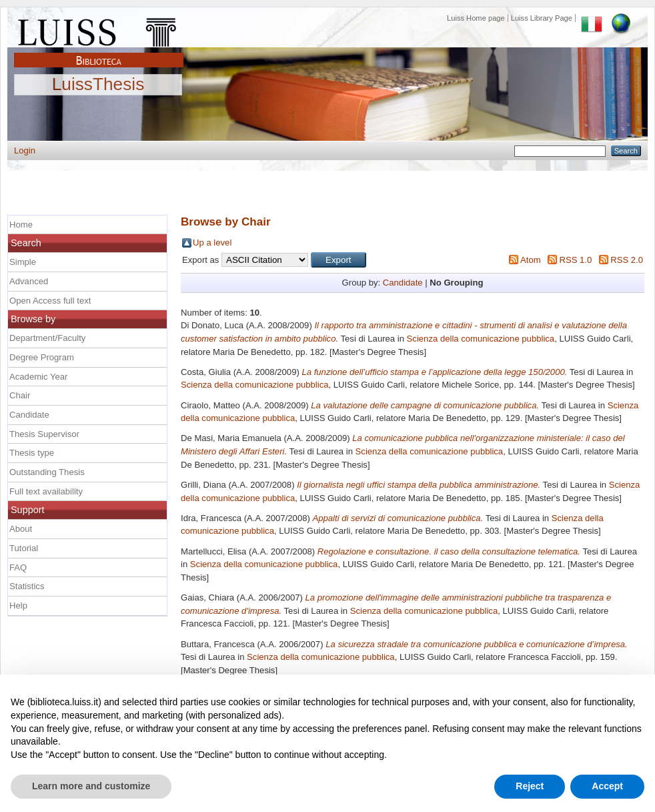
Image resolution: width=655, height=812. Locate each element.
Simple (23, 262)
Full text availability (46, 491)
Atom (531, 260)
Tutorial (24, 548)
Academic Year (38, 377)
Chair (20, 395)
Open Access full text (50, 301)
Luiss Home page (476, 18)
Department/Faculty (47, 338)
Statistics (27, 586)
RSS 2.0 (627, 260)
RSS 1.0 (575, 260)
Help (18, 605)
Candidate (403, 283)
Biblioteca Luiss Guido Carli (99, 53)
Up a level (212, 243)
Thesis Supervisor (44, 434)
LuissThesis (98, 85)
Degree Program (42, 357)
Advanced (29, 281)
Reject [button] (530, 786)
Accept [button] (607, 786)
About (21, 529)
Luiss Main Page (99, 29)
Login (25, 150)
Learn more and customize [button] (91, 786)
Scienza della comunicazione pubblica (481, 339)
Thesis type (32, 453)
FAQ (18, 567)
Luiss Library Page (542, 18)
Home (21, 225)
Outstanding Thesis (47, 472)
